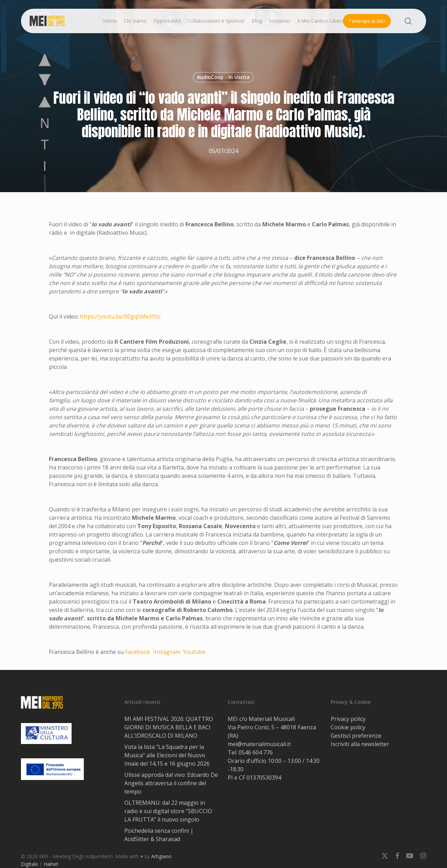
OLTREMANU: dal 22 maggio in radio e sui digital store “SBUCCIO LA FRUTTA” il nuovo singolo (168, 811)
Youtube (194, 652)
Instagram (167, 652)
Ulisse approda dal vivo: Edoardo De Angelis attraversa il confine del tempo (171, 783)
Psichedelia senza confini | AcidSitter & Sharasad (159, 835)
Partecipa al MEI (367, 21)
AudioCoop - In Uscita (223, 77)
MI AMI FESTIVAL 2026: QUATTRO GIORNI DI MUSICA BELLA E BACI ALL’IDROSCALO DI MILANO (169, 727)
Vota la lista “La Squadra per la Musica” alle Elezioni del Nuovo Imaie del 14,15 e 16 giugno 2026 (167, 755)
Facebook (138, 652)
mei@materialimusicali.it (259, 744)
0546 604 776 (256, 752)
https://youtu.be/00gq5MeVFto (120, 316)
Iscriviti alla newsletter (360, 744)
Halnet (51, 864)
